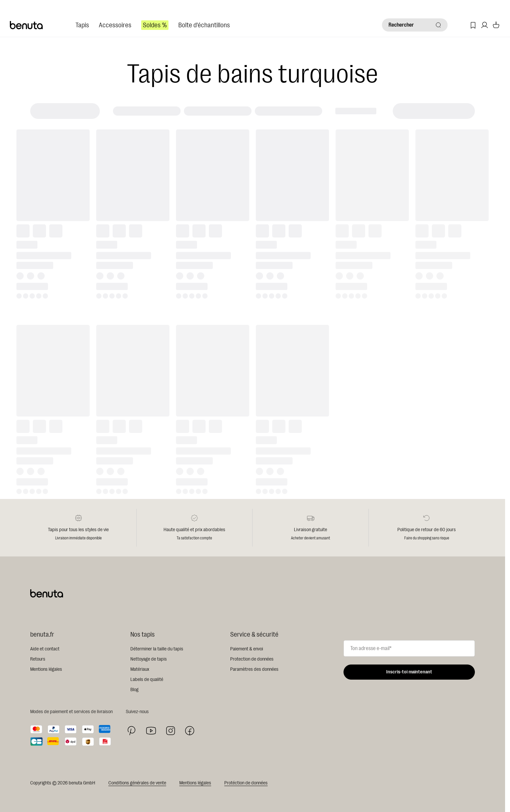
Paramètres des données (254, 669)
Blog (134, 690)
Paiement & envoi (247, 649)
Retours (38, 659)
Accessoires (115, 25)
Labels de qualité (147, 679)
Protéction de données (246, 783)
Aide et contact (45, 649)
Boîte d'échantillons (204, 25)
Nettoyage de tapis (149, 659)
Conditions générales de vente (137, 783)
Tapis (82, 25)
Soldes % (155, 25)
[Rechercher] (415, 25)
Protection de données (252, 659)
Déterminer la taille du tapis (157, 649)
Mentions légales (46, 669)
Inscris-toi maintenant (409, 672)
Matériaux (140, 669)
